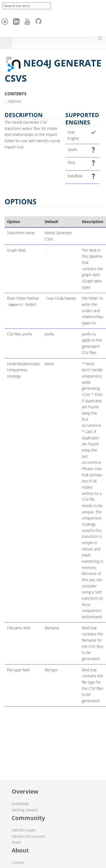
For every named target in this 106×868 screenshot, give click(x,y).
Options (14, 101)
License (18, 862)
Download (20, 804)
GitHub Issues (24, 830)
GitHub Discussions (28, 836)
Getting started (25, 810)
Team (16, 842)
